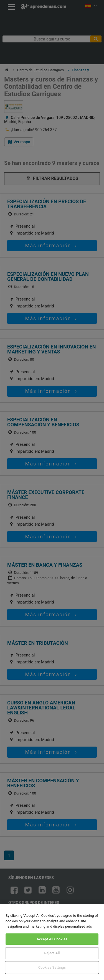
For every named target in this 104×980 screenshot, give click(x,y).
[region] (52, 942)
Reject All (52, 953)
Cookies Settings (52, 967)
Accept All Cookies (52, 939)
